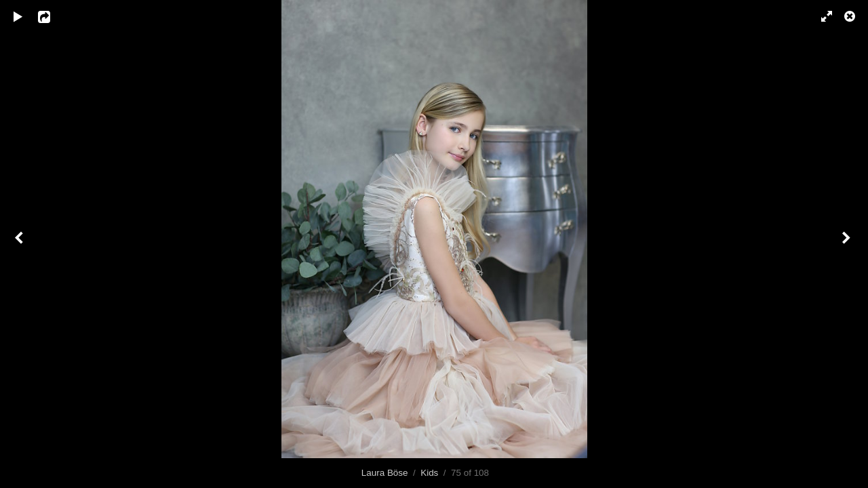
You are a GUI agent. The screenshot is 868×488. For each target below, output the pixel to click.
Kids (429, 473)
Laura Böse (385, 473)
